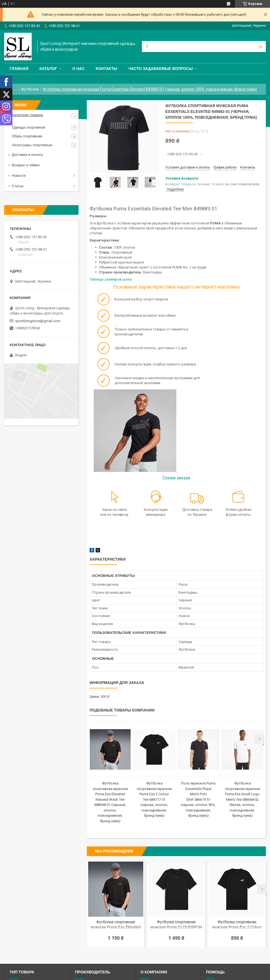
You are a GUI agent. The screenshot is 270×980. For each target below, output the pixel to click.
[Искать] (260, 47)
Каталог (48, 69)
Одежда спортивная (29, 127)
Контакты (106, 69)
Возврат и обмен (26, 165)
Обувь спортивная (27, 136)
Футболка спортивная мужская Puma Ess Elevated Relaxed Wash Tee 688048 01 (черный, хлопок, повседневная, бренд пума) (116, 925)
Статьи (18, 186)
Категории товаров (27, 115)
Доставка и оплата (27, 155)
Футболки (30, 89)
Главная (19, 69)
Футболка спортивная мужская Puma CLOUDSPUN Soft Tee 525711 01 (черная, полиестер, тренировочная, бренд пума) (176, 925)
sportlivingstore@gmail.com (38, 321)
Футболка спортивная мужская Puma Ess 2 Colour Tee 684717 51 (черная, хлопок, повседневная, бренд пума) (154, 799)
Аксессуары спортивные (32, 145)
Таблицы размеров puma (111, 279)
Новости (19, 176)
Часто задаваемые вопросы (161, 69)
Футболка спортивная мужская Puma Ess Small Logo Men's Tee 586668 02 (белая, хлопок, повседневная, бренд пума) (242, 799)
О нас (78, 69)
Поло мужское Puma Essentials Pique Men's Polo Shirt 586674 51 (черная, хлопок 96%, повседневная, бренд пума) (198, 799)
